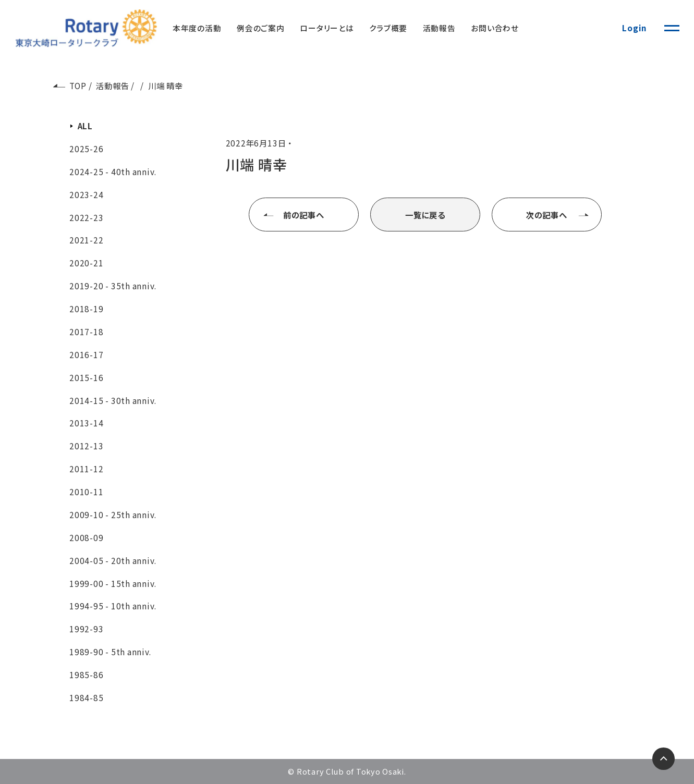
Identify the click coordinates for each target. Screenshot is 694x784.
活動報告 (439, 28)
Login (634, 28)
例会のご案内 (261, 28)
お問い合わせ (495, 28)
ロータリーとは (327, 28)
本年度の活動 (197, 28)
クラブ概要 (388, 28)
